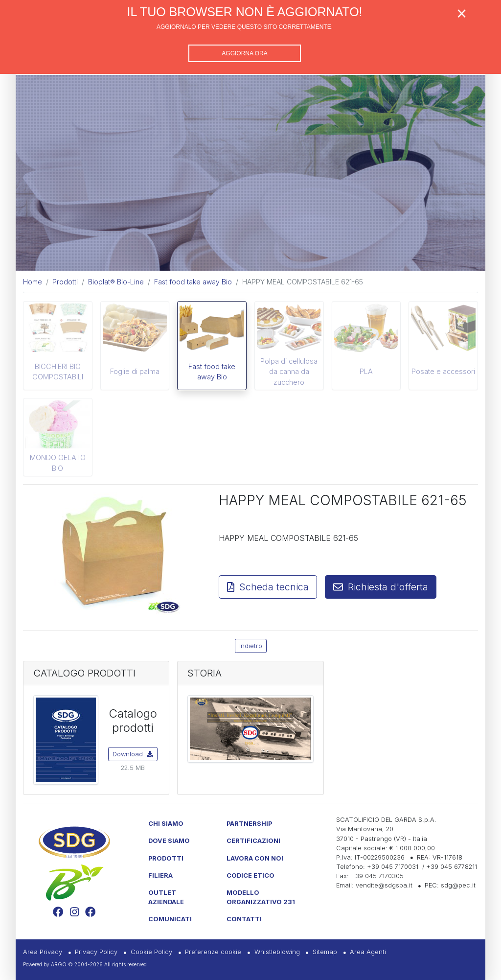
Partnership (249, 824)
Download (133, 754)
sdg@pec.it (458, 885)
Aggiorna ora (244, 53)
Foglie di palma (135, 371)
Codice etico (250, 875)
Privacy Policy (96, 952)
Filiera (160, 875)
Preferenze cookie (213, 952)
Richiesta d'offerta (381, 587)
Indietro (251, 646)
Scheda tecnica (268, 587)
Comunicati (170, 919)
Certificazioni (253, 841)
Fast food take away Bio (212, 372)
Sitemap (325, 952)
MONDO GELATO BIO (58, 463)
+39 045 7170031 (393, 867)
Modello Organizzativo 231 (261, 897)
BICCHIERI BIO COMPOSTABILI (58, 372)
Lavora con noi (255, 858)
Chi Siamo (166, 824)
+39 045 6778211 (452, 867)
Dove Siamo (169, 841)
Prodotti (166, 858)
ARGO (59, 964)
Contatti (244, 919)
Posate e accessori (443, 371)
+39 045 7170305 (377, 876)
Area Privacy (43, 952)
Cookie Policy (151, 952)
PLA (366, 371)
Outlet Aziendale (166, 897)
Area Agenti (368, 952)
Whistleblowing (277, 952)
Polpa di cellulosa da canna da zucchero (289, 372)
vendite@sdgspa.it (384, 885)
